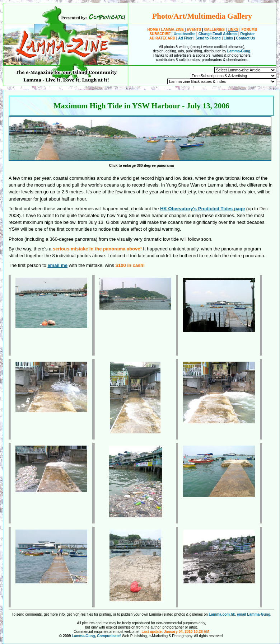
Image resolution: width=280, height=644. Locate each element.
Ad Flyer (185, 38)
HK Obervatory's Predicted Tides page (202, 209)
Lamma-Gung (239, 51)
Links (228, 38)
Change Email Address (218, 34)
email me (57, 265)
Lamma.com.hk (222, 614)
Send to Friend (208, 38)
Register (248, 34)
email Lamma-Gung (254, 614)
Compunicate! (109, 636)
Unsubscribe (185, 34)
